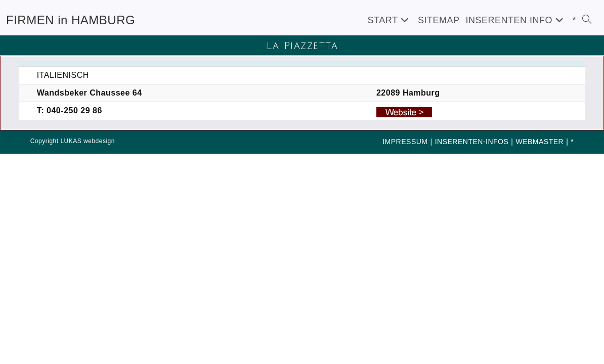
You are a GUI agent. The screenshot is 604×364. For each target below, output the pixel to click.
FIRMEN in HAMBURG (71, 20)
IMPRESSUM (405, 142)
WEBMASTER (540, 142)
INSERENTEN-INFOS (472, 142)
